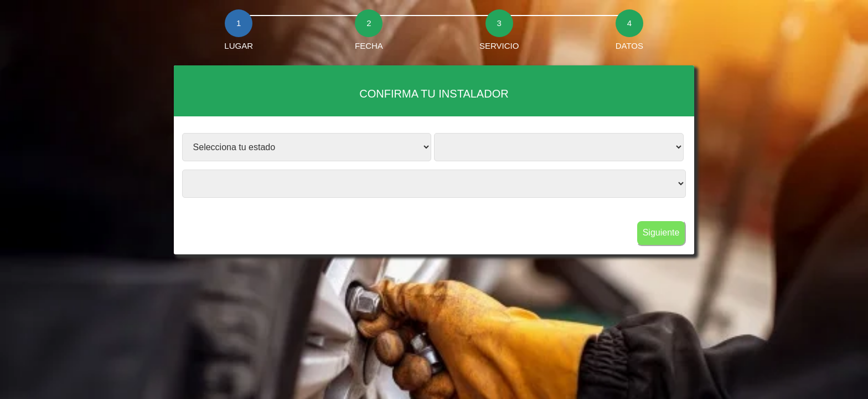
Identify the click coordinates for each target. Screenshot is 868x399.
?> (307, 147)
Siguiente (661, 232)
